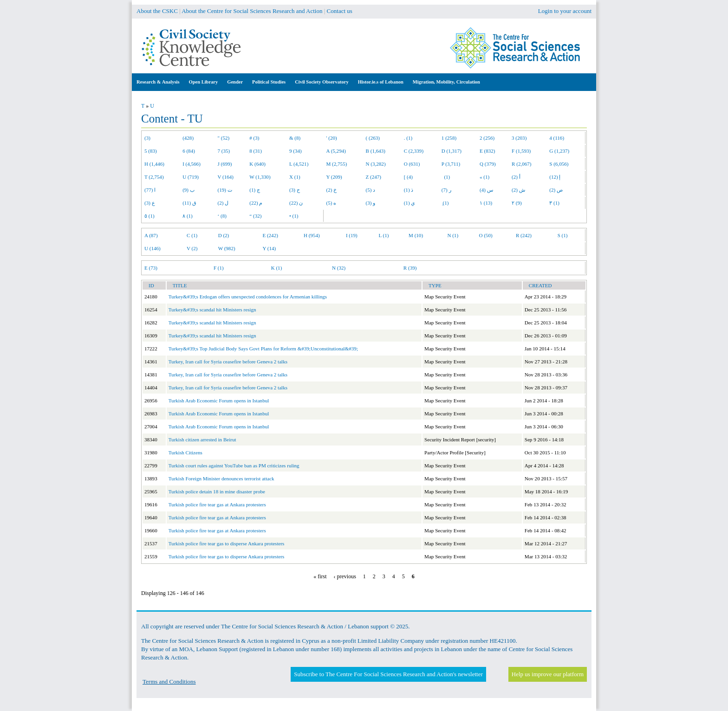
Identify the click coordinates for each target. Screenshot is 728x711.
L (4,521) (299, 164)
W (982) (227, 248)
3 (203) (519, 138)
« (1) (484, 177)
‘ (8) (222, 216)
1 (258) (449, 138)
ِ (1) (445, 203)
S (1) (563, 235)
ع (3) (150, 203)
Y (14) (269, 248)
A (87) (151, 235)
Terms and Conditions (169, 682)
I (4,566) (192, 164)
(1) (446, 177)
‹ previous (345, 576)
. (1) (408, 138)
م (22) (256, 203)
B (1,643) (376, 151)
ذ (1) (409, 190)
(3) (147, 138)
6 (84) (189, 151)
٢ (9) (517, 203)
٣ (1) (554, 203)
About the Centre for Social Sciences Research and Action (252, 11)
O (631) (412, 164)
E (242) (270, 235)
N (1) (453, 235)
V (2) (192, 248)
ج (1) (255, 190)
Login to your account (565, 11)
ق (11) (189, 203)
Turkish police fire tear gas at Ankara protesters (217, 504)
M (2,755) (337, 164)
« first (320, 576)
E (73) (151, 268)
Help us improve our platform (548, 674)
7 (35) (224, 151)
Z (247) (374, 177)
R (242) (524, 235)
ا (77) (150, 190)
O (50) (485, 235)
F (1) (219, 268)
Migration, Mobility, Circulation (446, 82)
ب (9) (188, 190)
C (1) (192, 235)
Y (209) (334, 177)
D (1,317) (452, 151)
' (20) (332, 138)
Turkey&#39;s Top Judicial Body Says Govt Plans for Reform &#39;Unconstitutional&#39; (263, 349)
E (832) (487, 151)
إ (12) (555, 177)
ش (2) (518, 190)
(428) (188, 138)
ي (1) (410, 203)
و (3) (371, 203)
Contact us (340, 11)
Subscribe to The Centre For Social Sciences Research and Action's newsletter (388, 674)
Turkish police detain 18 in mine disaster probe (217, 491)
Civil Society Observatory (322, 82)
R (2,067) (521, 164)
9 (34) (296, 151)
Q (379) (488, 164)
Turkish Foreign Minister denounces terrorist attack (221, 478)
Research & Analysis (158, 82)
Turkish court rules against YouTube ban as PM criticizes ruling (234, 465)
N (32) (339, 268)
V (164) (226, 177)
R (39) (410, 268)
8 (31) (256, 151)
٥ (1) (149, 216)
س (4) (486, 190)
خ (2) (332, 190)
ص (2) (556, 190)
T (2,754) (154, 177)
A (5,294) (336, 151)
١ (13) (486, 203)
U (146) (153, 248)
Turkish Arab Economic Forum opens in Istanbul (219, 401)
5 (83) (151, 151)
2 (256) (487, 138)
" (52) (224, 138)
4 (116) (557, 138)
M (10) (416, 235)
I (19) (352, 235)
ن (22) (296, 203)
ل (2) (223, 203)
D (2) (224, 235)
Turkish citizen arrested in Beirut (202, 440)
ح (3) (295, 190)
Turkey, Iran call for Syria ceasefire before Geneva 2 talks (228, 362)
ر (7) (446, 190)
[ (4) (408, 177)
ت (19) (225, 190)
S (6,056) (559, 164)
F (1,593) (521, 151)
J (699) (225, 164)
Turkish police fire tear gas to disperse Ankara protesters (227, 543)
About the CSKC (157, 11)
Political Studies (269, 82)
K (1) (277, 268)
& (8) (295, 138)
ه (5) (331, 203)
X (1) (295, 177)
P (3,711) (451, 164)
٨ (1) (188, 216)
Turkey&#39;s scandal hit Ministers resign (212, 310)
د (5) (371, 190)
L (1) (383, 235)
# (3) (254, 138)
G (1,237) (559, 151)
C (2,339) (414, 151)
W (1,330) (260, 177)
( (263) (373, 138)
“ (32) (255, 216)
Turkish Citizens (185, 452)
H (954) (312, 235)
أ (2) (516, 177)
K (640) (257, 164)
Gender (235, 82)
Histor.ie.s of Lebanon (381, 82)
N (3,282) (376, 164)
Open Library (204, 82)
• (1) (294, 216)
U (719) (191, 177)
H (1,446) (154, 164)
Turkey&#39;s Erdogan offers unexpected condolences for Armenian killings (248, 297)
